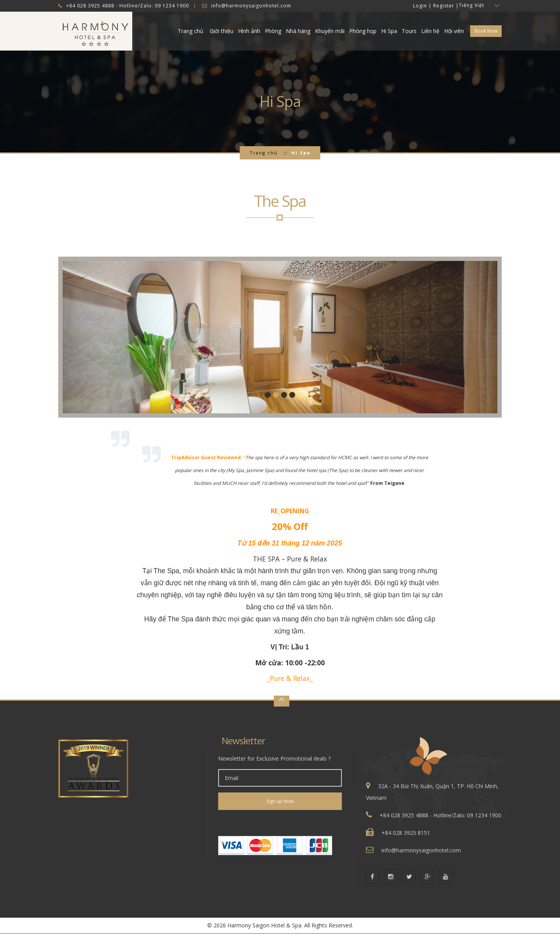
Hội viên (454, 31)
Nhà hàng (298, 31)
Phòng (273, 31)
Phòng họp (363, 31)
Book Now (486, 31)
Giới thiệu (221, 31)
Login (420, 6)
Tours (409, 31)
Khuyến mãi (330, 31)
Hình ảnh (249, 31)
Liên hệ (430, 31)
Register (444, 6)
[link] (280, 823)
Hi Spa (389, 31)
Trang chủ (191, 31)
